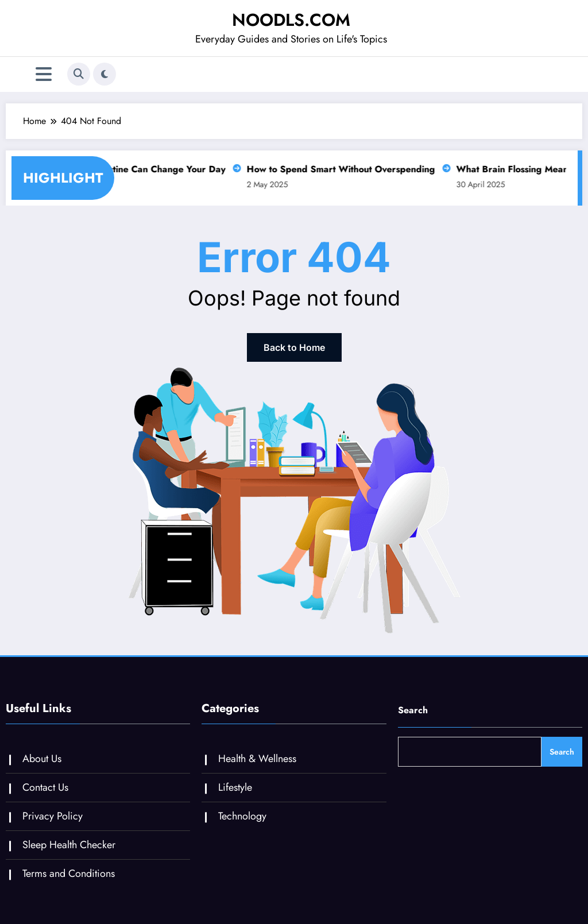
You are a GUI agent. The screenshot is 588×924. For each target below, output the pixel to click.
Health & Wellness (257, 759)
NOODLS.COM (291, 20)
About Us (42, 759)
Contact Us (45, 787)
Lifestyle (235, 787)
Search (413, 710)
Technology (242, 816)
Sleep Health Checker (69, 845)
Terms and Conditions (69, 873)
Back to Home (294, 347)
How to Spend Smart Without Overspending (338, 169)
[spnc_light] (105, 74)
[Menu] (44, 74)
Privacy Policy (53, 816)
